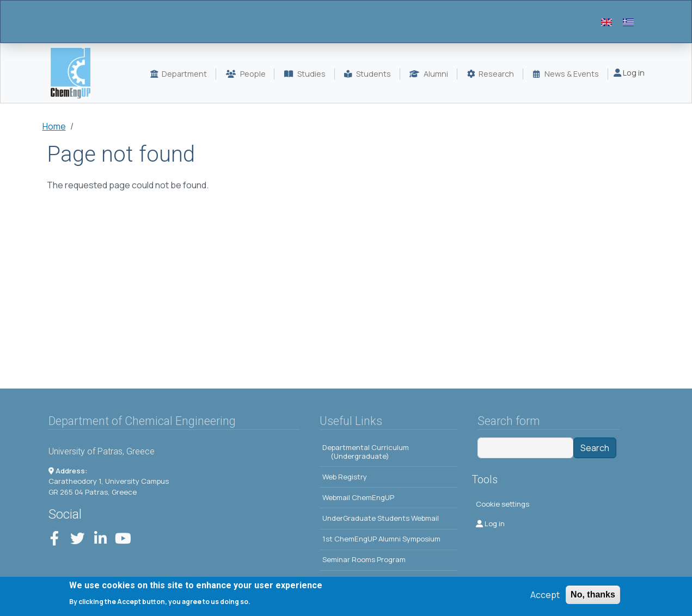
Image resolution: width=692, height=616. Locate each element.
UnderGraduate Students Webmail (381, 518)
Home (54, 126)
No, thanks (593, 597)
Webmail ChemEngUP (358, 497)
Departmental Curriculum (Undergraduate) (366, 452)
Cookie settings (503, 504)
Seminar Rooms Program (364, 559)
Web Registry (345, 477)
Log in (629, 73)
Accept (545, 597)
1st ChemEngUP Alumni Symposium (381, 539)
